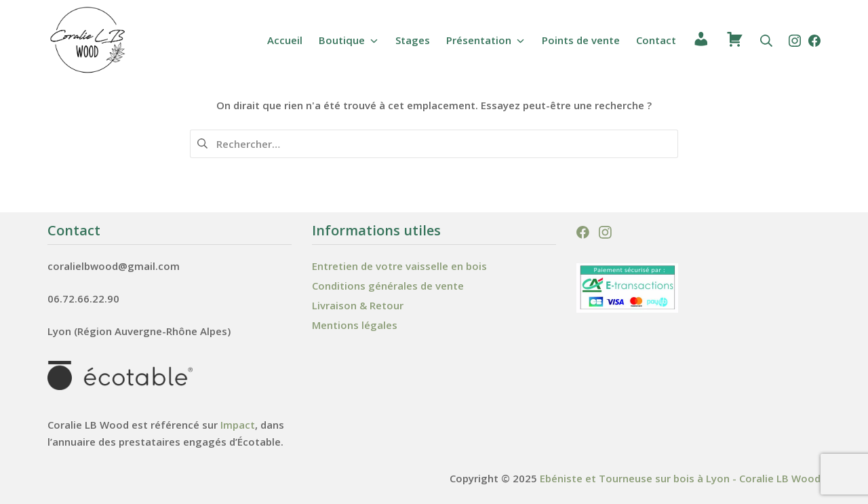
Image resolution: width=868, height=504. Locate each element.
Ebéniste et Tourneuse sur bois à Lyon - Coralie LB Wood (680, 478)
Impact (238, 425)
